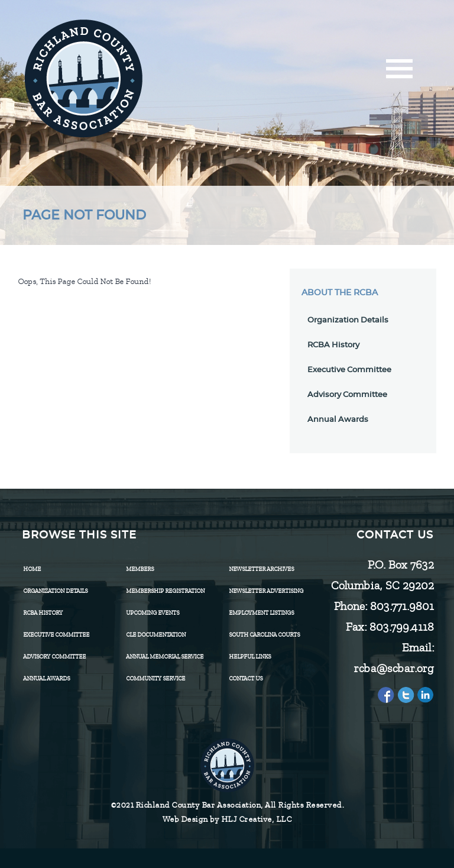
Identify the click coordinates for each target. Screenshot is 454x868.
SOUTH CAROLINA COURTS (264, 635)
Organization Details (348, 320)
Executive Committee (349, 370)
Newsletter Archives (261, 569)
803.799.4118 (401, 627)
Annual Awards (338, 420)
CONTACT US (246, 678)
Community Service (155, 678)
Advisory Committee (347, 395)
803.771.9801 (401, 606)
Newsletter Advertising (266, 591)
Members (140, 569)
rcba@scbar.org (393, 668)
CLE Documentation (156, 635)
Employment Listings (261, 613)
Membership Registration (165, 591)
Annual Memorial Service (165, 656)
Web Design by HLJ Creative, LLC (227, 819)
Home (32, 569)
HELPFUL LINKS (250, 656)
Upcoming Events (153, 613)
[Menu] (399, 72)
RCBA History (333, 345)
